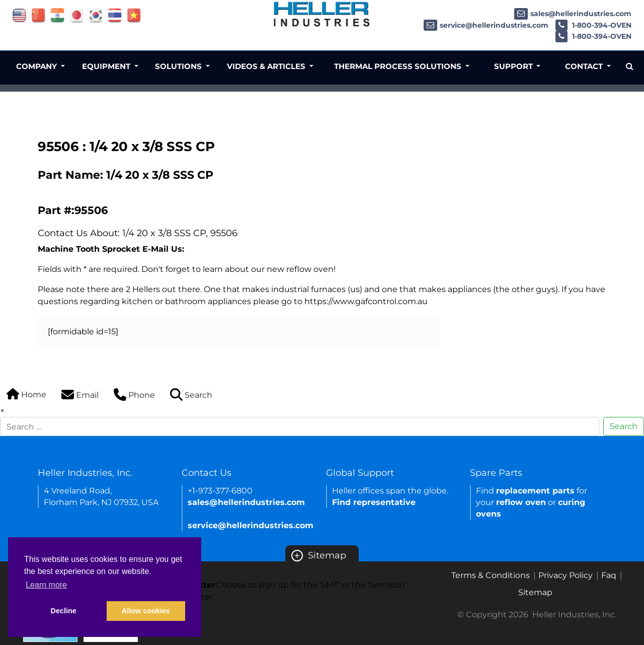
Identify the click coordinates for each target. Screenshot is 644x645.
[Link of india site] (58, 15)
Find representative (374, 502)
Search (624, 426)
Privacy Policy (566, 575)
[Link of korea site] (96, 15)
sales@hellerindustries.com (573, 14)
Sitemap (319, 555)
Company (37, 66)
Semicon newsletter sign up (342, 621)
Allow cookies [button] (146, 611)
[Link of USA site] (19, 15)
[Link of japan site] (77, 15)
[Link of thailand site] (115, 15)
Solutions (179, 66)
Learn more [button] (46, 585)
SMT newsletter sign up (223, 621)
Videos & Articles (267, 66)
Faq (609, 575)
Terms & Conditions (491, 575)
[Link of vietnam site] (134, 15)
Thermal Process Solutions (399, 66)
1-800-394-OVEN (593, 25)
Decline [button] (64, 611)
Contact (585, 66)
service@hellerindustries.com (486, 25)
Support (514, 66)
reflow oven (521, 502)
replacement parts (535, 491)
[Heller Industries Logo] (322, 14)
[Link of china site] (38, 15)
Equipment (107, 66)
